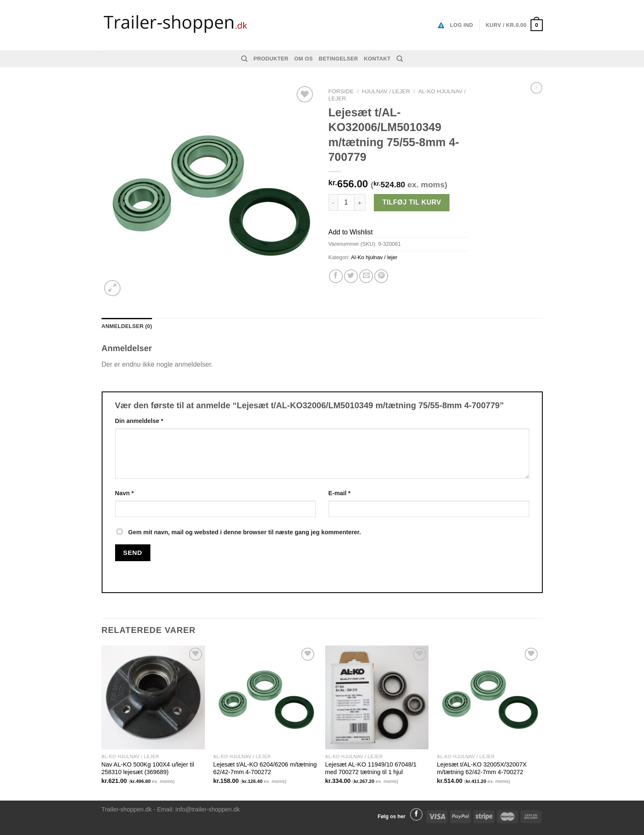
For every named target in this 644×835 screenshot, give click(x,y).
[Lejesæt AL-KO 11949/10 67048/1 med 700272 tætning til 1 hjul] (377, 697)
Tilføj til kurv (412, 202)
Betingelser (339, 59)
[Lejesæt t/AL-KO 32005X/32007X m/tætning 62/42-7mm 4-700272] (489, 697)
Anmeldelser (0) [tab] (127, 326)
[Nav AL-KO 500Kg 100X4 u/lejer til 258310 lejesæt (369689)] (153, 697)
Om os (304, 59)
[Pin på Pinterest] (381, 276)
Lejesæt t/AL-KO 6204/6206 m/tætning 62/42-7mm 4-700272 (265, 768)
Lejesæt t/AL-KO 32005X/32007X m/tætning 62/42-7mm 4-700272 (482, 768)
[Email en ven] (366, 276)
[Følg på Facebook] (416, 814)
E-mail (340, 493)
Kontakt (377, 59)
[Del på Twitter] (351, 276)
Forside (341, 91)
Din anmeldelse (139, 421)
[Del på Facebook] (336, 276)
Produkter (271, 59)
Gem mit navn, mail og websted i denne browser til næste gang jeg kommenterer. (244, 532)
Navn (125, 493)
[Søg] (244, 59)
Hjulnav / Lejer (386, 91)
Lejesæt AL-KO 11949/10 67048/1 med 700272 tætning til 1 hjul (371, 768)
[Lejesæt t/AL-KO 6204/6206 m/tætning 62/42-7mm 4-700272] (265, 697)
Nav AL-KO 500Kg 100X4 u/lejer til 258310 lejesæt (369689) (148, 768)
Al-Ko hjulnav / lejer (374, 257)
